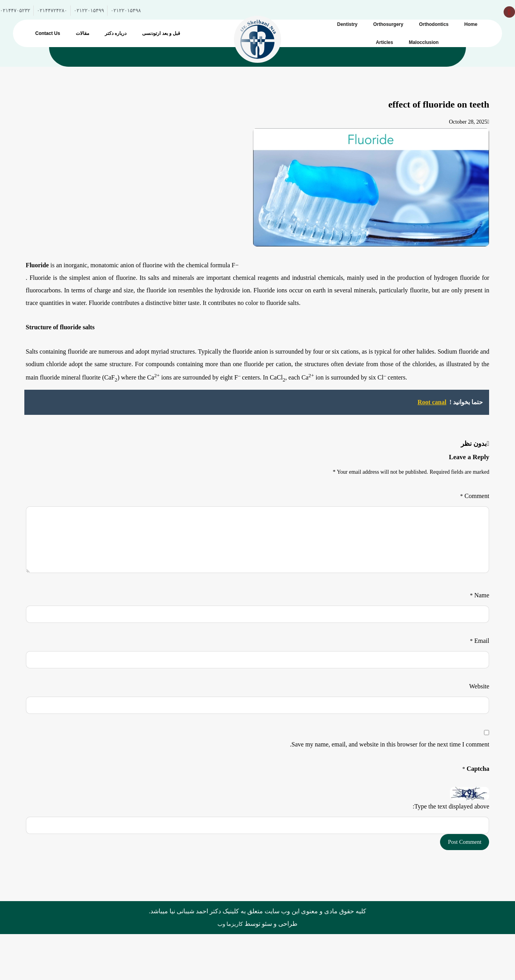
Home (471, 24)
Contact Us (48, 33)
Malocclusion (424, 42)
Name (479, 595)
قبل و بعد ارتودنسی (161, 33)
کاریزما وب (230, 924)
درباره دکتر (116, 33)
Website (479, 686)
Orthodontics (434, 24)
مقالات (82, 33)
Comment (475, 496)
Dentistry (347, 24)
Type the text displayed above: (451, 806)
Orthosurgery (388, 24)
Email (479, 641)
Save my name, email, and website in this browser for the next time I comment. (390, 744)
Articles (384, 42)
